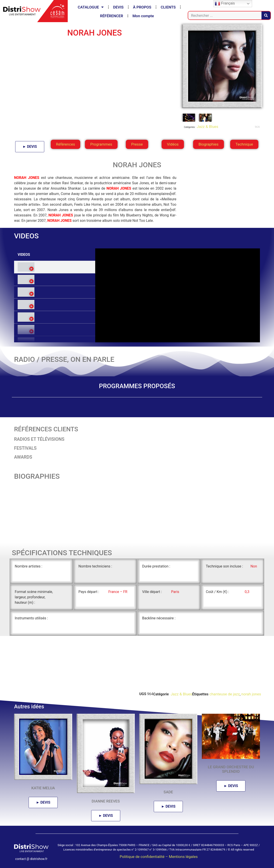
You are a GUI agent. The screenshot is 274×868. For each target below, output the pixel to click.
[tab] (55, 267)
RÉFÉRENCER (111, 16)
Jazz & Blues (207, 127)
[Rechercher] (266, 15)
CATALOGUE (91, 7)
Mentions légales (183, 857)
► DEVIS (30, 147)
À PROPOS (142, 7)
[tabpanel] (178, 295)
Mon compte (143, 16)
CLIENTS (168, 7)
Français (225, 4)
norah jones (251, 694)
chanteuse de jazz (225, 694)
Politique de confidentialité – (144, 857)
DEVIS (118, 7)
